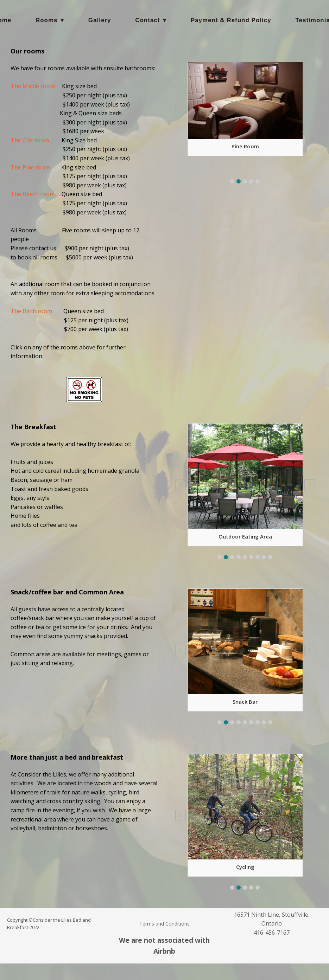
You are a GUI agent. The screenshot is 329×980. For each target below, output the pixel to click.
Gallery (100, 20)
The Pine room (30, 167)
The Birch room (31, 311)
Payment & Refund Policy (231, 20)
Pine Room (245, 146)
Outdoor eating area (245, 536)
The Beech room (33, 194)
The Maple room (33, 86)
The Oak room (30, 140)
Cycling (245, 867)
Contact (147, 20)
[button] (232, 181)
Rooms (47, 20)
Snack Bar (245, 702)
